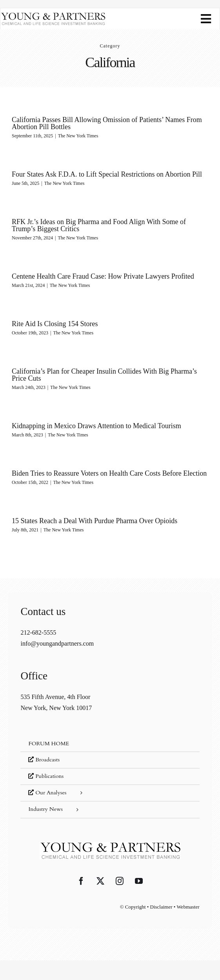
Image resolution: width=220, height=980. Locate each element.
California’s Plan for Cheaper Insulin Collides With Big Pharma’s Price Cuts (104, 375)
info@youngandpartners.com (57, 643)
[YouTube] (139, 881)
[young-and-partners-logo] (53, 15)
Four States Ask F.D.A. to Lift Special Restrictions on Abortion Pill (107, 174)
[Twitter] (100, 881)
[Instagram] (120, 881)
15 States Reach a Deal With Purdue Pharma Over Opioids (95, 521)
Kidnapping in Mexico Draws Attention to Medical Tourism (96, 426)
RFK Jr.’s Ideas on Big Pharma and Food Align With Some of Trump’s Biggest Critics (99, 225)
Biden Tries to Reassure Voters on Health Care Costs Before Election (109, 473)
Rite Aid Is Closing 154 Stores (55, 324)
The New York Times (78, 136)
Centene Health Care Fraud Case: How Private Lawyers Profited (103, 276)
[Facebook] (81, 881)
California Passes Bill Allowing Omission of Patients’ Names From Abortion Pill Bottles (107, 123)
